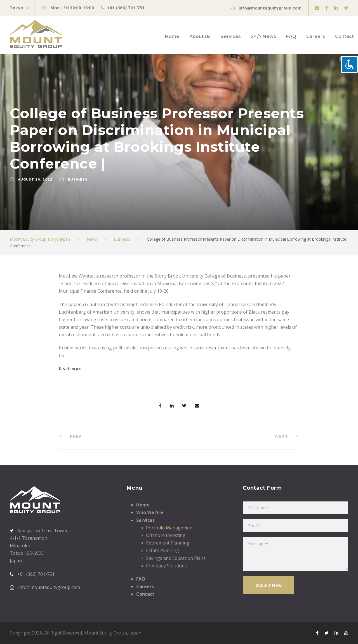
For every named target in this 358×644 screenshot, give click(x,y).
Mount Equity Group (106, 633)
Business (78, 179)
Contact (344, 36)
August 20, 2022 (35, 179)
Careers (316, 36)
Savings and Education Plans (176, 558)
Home (172, 36)
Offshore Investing (166, 535)
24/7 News (263, 36)
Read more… (72, 369)
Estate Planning (162, 550)
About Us (200, 36)
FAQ (291, 36)
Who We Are (150, 512)
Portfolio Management (170, 528)
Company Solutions (166, 566)
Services (231, 36)
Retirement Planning (168, 543)
